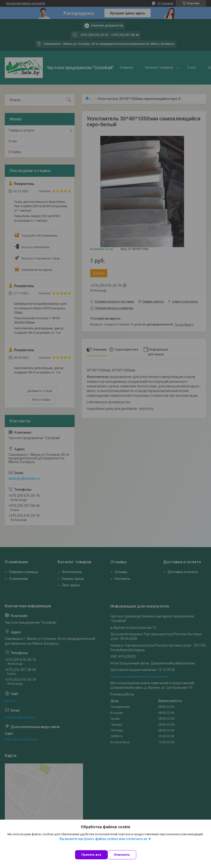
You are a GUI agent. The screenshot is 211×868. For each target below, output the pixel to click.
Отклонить (122, 855)
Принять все (91, 855)
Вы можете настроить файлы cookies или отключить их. (104, 839)
